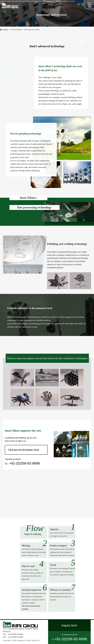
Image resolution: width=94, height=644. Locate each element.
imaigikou (4, 30)
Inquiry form (69, 625)
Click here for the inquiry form (23, 450)
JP (79, 4)
